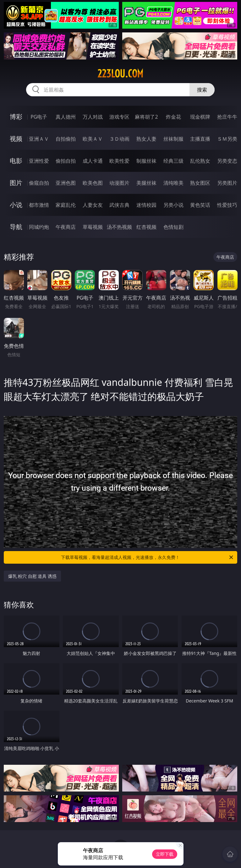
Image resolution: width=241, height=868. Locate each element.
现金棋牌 (200, 117)
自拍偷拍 (66, 139)
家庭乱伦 (66, 205)
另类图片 (227, 183)
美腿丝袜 (146, 183)
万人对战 (93, 117)
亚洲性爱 (39, 161)
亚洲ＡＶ (39, 139)
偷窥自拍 (39, 183)
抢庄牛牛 (227, 117)
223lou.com (120, 74)
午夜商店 (66, 227)
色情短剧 (173, 227)
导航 (16, 227)
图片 (16, 183)
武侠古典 (119, 205)
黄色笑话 (200, 205)
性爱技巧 (227, 205)
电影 (16, 161)
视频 (16, 139)
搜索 (202, 90)
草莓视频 (93, 227)
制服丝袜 (146, 161)
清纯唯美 (173, 183)
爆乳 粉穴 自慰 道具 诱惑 (33, 576)
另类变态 (227, 161)
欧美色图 (93, 183)
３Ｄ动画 (119, 139)
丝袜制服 (173, 139)
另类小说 (173, 205)
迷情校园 (146, 205)
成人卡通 (93, 161)
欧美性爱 (119, 161)
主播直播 (200, 139)
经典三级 (173, 161)
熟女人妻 (146, 139)
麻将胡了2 (146, 117)
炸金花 (173, 117)
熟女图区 (200, 183)
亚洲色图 (66, 183)
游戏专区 (119, 117)
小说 (16, 205)
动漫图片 (119, 183)
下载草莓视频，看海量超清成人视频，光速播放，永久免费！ (148, 557)
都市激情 (39, 205)
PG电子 (39, 117)
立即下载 (165, 854)
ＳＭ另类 (227, 139)
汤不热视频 (119, 227)
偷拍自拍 (66, 161)
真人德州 (66, 117)
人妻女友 (93, 205)
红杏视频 (146, 227)
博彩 (16, 117)
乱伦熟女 (200, 161)
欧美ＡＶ (93, 139)
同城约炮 (39, 227)
